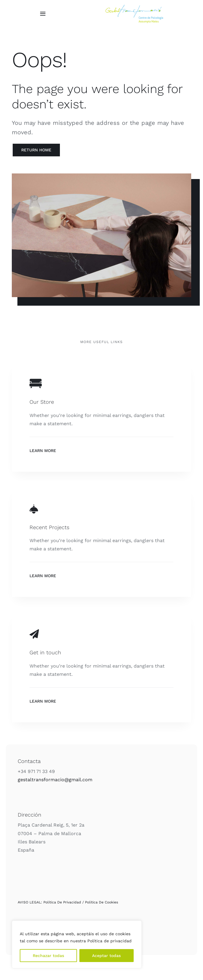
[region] (77, 944)
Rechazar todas (48, 956)
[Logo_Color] (134, 7)
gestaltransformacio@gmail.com (55, 780)
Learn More (43, 451)
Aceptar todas (106, 956)
